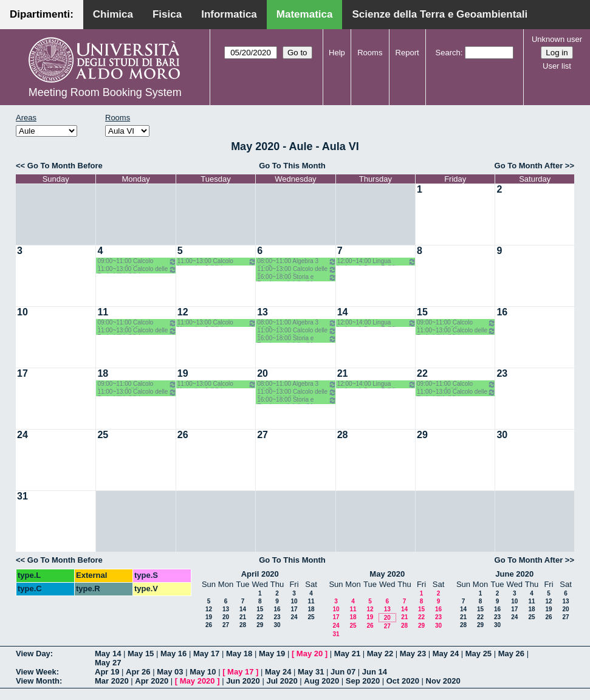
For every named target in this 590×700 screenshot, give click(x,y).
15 (422, 312)
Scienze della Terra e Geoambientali (440, 14)
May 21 (347, 654)
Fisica (167, 14)
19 (183, 373)
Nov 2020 (443, 681)
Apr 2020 (152, 681)
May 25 (479, 654)
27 (262, 435)
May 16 (173, 654)
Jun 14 (375, 672)
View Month (38, 681)
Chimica (113, 14)
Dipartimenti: (42, 14)
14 (343, 312)
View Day (33, 654)
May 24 (446, 654)
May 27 (108, 663)
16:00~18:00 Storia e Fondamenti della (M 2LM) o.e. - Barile (297, 277)
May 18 (239, 654)
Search (448, 53)
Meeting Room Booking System (105, 92)
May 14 (108, 654)
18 (103, 373)
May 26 (511, 654)
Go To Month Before (65, 166)
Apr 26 (138, 672)
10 (22, 312)
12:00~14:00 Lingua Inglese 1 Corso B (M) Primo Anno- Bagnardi (377, 262)
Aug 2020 (321, 681)
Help (337, 53)
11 (103, 312)
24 (22, 435)
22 (422, 373)
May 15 (141, 654)
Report (407, 53)
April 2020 (260, 574)
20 (262, 373)
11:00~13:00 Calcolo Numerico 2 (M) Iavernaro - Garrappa (217, 262)
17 (22, 373)
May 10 (203, 672)
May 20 (310, 654)
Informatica (229, 14)
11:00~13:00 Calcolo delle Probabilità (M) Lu (137, 269)
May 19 (272, 654)
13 (262, 312)
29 (422, 435)
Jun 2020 (243, 681)
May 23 (413, 654)
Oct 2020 (403, 681)
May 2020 (387, 574)
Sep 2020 (363, 681)
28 (343, 435)
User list (557, 66)
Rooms (370, 53)
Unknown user (557, 39)
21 (343, 373)
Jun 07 (343, 672)
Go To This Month (292, 166)
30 (502, 435)
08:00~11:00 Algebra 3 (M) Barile (297, 262)
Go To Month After (529, 166)
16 (502, 312)
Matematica (305, 14)
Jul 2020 (282, 681)
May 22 (380, 654)
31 (22, 496)
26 (183, 435)
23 (502, 373)
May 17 (206, 654)
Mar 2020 (112, 681)
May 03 (170, 672)
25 (103, 435)
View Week (36, 672)
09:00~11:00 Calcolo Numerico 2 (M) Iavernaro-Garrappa (137, 262)
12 (183, 312)
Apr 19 (107, 672)
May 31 (311, 672)
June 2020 (514, 574)
